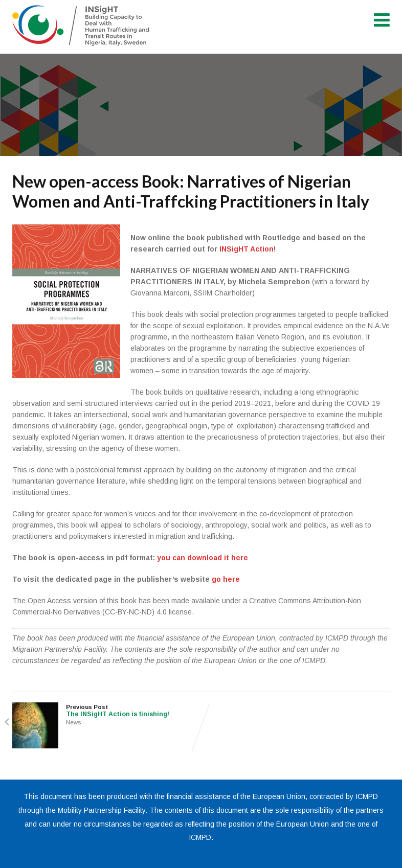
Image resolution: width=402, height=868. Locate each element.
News (73, 722)
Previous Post (107, 711)
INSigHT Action (247, 249)
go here (226, 579)
